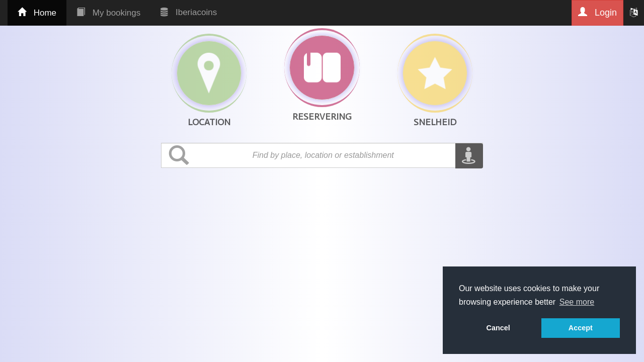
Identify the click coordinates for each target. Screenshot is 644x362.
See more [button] (577, 302)
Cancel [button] (498, 328)
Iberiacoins (189, 12)
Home (37, 13)
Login (597, 12)
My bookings (108, 13)
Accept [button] (581, 328)
